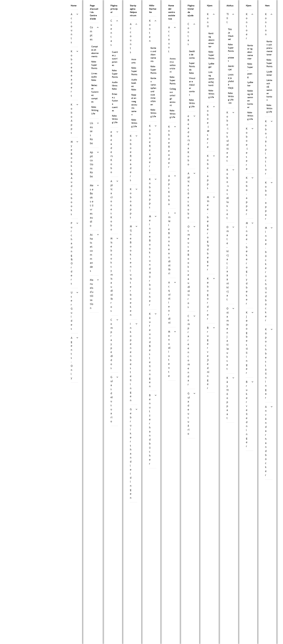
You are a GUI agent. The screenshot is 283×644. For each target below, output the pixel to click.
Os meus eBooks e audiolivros (189, 267)
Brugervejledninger (208, 358)
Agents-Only (72, 358)
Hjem (210, 6)
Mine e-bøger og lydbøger (208, 233)
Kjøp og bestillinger (247, 343)
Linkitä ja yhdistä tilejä (231, 81)
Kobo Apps (72, 119)
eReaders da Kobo (189, 140)
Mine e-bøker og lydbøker (247, 263)
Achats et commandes (91, 253)
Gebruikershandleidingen (131, 454)
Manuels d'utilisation (92, 294)
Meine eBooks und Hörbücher (150, 261)
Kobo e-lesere (247, 149)
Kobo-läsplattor (266, 147)
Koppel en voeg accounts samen (134, 105)
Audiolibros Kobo (115, 85)
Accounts (72, 28)
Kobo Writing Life (95, 110)
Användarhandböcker (266, 441)
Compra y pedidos (112, 344)
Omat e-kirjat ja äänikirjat (228, 263)
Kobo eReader (169, 147)
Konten (150, 31)
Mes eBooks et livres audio (92, 206)
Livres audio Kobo (94, 77)
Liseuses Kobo (91, 133)
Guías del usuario (112, 399)
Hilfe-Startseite (153, 9)
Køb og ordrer (208, 299)
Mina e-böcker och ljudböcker (266, 274)
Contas (188, 34)
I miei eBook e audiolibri (169, 243)
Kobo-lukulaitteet (228, 137)
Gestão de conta (192, 55)
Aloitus (230, 6)
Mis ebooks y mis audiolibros (112, 275)
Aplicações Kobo (189, 195)
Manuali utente (169, 354)
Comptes (91, 33)
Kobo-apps (208, 172)
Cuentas (111, 33)
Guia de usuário (189, 414)
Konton (266, 24)
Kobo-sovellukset (228, 194)
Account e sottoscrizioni (173, 65)
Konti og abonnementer (211, 40)
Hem (267, 6)
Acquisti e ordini (169, 303)
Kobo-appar (266, 201)
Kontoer (247, 26)
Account (169, 39)
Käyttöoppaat (228, 398)
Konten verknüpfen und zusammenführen (153, 91)
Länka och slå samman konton (269, 90)
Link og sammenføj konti (211, 79)
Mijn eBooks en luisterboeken (131, 271)
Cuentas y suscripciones (115, 59)
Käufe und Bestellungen (150, 350)
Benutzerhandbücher (150, 429)
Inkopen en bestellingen (131, 362)
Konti (208, 20)
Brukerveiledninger (247, 414)
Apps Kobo (169, 190)
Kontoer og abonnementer (250, 52)
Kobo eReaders (72, 73)
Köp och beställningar (266, 364)
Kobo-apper (247, 196)
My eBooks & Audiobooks (72, 178)
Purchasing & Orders (72, 253)
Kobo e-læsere (208, 127)
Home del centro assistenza (172, 12)
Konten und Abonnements (153, 55)
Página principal (114, 9)
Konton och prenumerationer (269, 48)
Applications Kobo (92, 164)
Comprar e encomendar (189, 350)
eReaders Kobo (112, 152)
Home (74, 6)
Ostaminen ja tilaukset (228, 339)
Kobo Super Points (94, 65)
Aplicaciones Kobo (112, 205)
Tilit (228, 18)
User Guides (72, 311)
